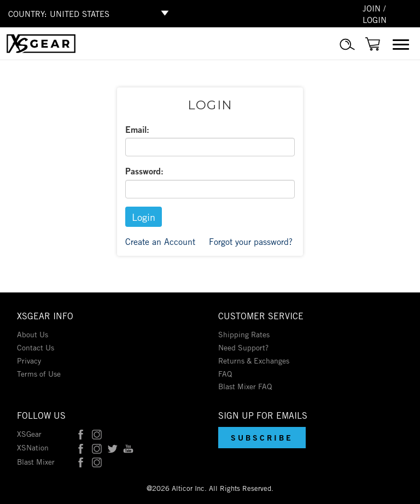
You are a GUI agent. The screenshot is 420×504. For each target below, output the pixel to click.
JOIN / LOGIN (375, 13)
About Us (33, 334)
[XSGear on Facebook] (81, 433)
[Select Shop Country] (111, 13)
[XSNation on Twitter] (113, 447)
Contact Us (36, 347)
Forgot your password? (251, 241)
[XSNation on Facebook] (81, 447)
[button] (262, 438)
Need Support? (243, 347)
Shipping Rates (244, 334)
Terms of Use (39, 373)
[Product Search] (347, 51)
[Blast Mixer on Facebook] (81, 461)
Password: (144, 171)
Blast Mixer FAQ (245, 386)
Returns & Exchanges (254, 360)
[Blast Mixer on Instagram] (97, 461)
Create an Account (160, 241)
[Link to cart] (373, 49)
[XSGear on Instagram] (97, 433)
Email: (137, 129)
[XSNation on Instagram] (97, 447)
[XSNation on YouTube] (129, 447)
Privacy (29, 360)
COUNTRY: (28, 13)
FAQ (225, 373)
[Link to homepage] (41, 50)
